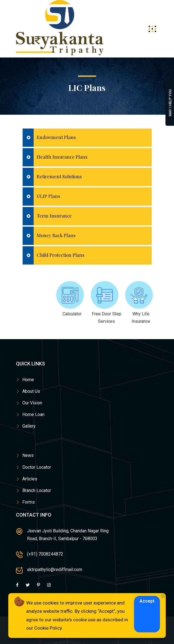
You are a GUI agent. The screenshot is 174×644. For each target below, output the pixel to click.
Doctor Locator (37, 467)
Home (28, 380)
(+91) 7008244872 (45, 554)
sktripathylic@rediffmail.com (55, 570)
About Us (31, 391)
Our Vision (32, 403)
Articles (30, 479)
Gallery (29, 426)
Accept (147, 601)
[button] (87, 138)
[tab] (87, 138)
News (28, 455)
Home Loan (33, 414)
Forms (29, 502)
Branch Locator (37, 490)
